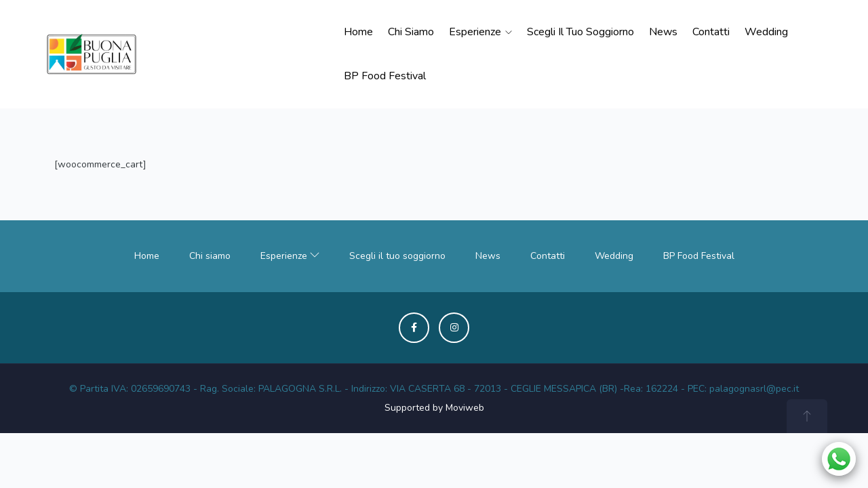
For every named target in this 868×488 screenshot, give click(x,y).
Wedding (766, 32)
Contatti (711, 32)
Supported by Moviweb (434, 408)
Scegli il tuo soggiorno (580, 32)
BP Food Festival (385, 76)
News (663, 32)
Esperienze (480, 32)
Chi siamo (411, 32)
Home (358, 32)
